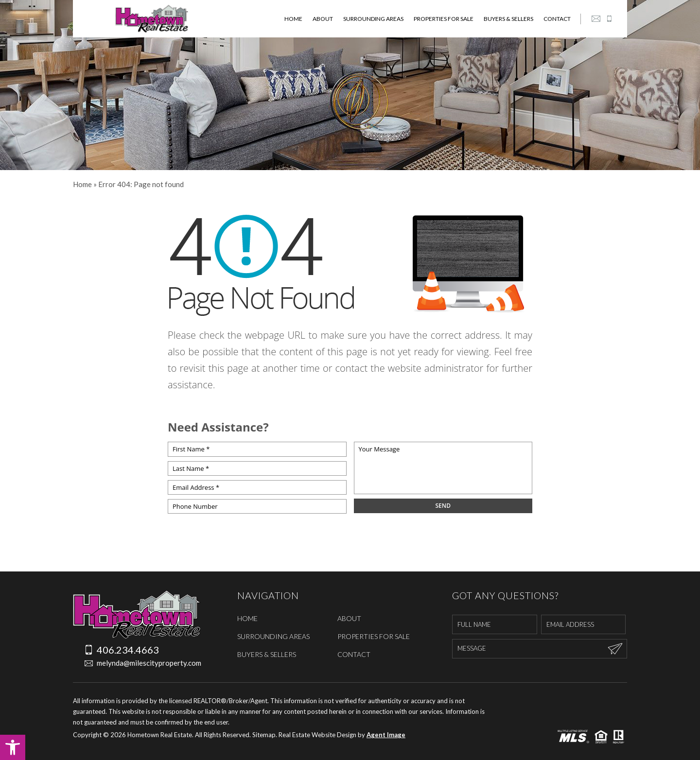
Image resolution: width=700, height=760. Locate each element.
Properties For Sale (444, 19)
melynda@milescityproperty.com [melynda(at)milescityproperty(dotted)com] (137, 663)
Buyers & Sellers (508, 19)
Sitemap (264, 735)
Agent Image (386, 735)
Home (293, 19)
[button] (13, 747)
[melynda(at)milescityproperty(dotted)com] (596, 19)
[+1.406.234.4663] (609, 19)
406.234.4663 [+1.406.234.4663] (122, 650)
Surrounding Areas (373, 19)
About (323, 19)
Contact (557, 19)
